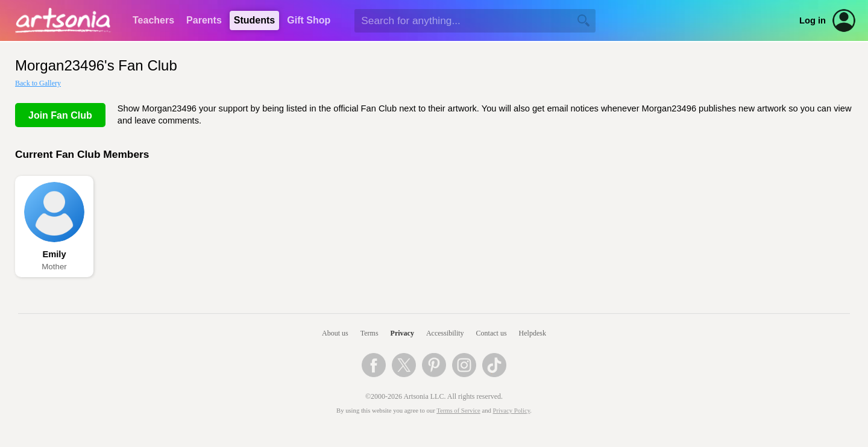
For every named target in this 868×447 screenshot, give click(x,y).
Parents (204, 20)
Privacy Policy (512, 411)
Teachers (153, 20)
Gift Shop (309, 20)
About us (335, 333)
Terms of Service (458, 411)
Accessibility (445, 333)
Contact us (492, 333)
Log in (813, 20)
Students (254, 20)
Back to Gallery (38, 83)
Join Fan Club (60, 115)
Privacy (402, 333)
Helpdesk (533, 333)
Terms (370, 333)
